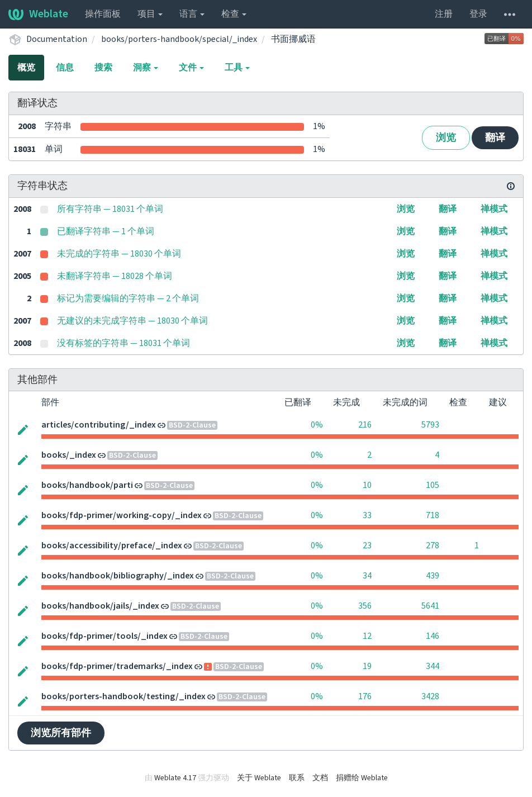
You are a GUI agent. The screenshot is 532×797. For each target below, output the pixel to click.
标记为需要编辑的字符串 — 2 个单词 (128, 298)
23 (367, 545)
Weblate (38, 14)
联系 (297, 778)
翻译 (495, 138)
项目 (150, 14)
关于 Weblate (259, 778)
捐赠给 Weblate (362, 778)
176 (365, 696)
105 (433, 485)
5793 (430, 425)
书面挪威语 (293, 39)
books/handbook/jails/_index (100, 606)
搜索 (103, 68)
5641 (430, 606)
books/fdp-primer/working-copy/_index (122, 515)
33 (367, 515)
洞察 (146, 68)
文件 (191, 68)
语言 (192, 14)
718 (433, 515)
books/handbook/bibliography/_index (118, 576)
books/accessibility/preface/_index (112, 545)
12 (367, 636)
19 (367, 666)
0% (317, 425)
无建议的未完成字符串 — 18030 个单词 (132, 321)
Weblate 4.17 (175, 778)
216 (365, 425)
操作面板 (103, 14)
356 (365, 606)
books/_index (69, 455)
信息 (65, 68)
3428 (430, 696)
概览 (26, 68)
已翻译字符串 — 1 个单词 (106, 231)
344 (433, 666)
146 (433, 636)
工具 (237, 68)
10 (367, 485)
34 (367, 576)
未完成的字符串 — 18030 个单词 (119, 254)
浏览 (446, 138)
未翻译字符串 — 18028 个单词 (115, 276)
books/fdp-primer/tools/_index (104, 636)
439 (433, 576)
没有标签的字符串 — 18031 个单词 (123, 343)
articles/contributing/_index (99, 425)
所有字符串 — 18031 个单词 (110, 209)
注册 (444, 14)
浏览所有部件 (61, 733)
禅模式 (494, 209)
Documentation (57, 39)
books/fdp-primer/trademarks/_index (117, 666)
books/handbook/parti (87, 485)
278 (433, 545)
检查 (234, 14)
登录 (478, 14)
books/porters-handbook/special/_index (179, 39)
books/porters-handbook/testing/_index (123, 696)
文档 (320, 778)
